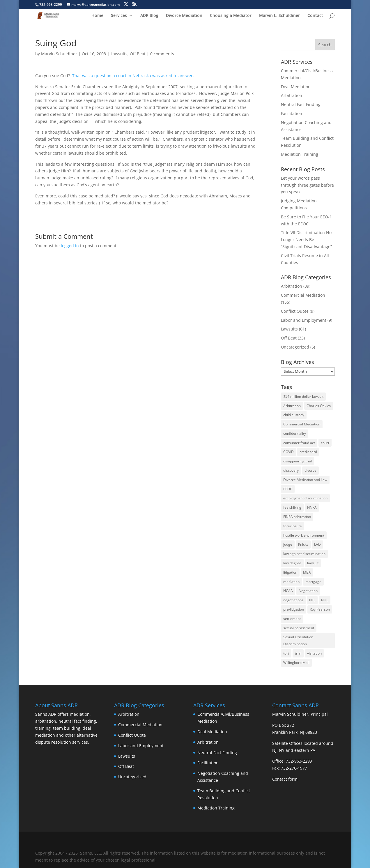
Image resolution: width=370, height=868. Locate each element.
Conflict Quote (295, 311)
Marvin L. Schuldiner (279, 16)
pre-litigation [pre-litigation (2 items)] (294, 609)
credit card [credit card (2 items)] (308, 452)
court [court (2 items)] (325, 443)
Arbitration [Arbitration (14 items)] (292, 406)
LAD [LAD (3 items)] (317, 544)
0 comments (162, 54)
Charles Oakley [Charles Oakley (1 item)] (319, 406)
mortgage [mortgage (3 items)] (313, 582)
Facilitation (292, 113)
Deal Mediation (296, 87)
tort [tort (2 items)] (286, 653)
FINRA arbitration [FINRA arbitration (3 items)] (297, 517)
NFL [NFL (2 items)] (312, 600)
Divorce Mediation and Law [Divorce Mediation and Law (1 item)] (305, 480)
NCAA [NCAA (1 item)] (288, 591)
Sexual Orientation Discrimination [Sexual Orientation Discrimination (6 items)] (298, 640)
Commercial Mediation (303, 295)
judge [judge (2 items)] (288, 544)
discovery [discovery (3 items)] (291, 470)
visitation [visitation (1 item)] (314, 653)
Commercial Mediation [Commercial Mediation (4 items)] (302, 424)
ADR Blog (149, 16)
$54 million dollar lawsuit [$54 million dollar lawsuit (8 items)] (303, 396)
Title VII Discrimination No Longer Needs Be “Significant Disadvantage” (306, 239)
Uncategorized (295, 347)
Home (97, 16)
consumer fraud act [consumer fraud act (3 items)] (299, 443)
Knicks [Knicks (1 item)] (303, 544)
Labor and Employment (304, 320)
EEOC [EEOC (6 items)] (288, 489)
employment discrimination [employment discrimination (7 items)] (305, 498)
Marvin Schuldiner (59, 54)
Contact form (285, 779)
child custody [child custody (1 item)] (294, 415)
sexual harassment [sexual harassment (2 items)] (299, 628)
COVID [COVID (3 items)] (288, 452)
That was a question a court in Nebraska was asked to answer (132, 76)
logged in (70, 246)
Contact (315, 16)
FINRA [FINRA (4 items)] (312, 507)
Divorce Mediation (184, 16)
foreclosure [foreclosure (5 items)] (293, 526)
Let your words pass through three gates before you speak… (307, 185)
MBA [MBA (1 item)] (307, 572)
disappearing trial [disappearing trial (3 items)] (298, 461)
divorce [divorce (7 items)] (310, 470)
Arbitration (292, 95)
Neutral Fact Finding (301, 104)
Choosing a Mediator (231, 16)
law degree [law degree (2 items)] (292, 563)
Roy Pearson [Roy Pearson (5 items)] (320, 609)
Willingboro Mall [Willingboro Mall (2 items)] (296, 663)
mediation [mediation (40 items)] (291, 582)
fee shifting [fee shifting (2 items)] (292, 507)
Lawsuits (119, 54)
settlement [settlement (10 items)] (292, 619)
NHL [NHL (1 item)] (325, 600)
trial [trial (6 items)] (298, 653)
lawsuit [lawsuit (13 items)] (313, 563)
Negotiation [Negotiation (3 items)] (308, 591)
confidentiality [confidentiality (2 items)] (295, 433)
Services (119, 16)
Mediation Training (300, 154)
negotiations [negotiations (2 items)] (293, 600)
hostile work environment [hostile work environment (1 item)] (304, 535)
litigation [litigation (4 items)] (290, 572)
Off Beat (138, 54)
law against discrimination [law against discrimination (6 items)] (304, 554)
